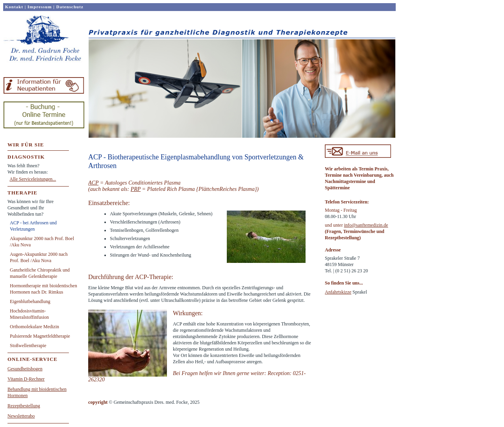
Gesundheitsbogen (25, 369)
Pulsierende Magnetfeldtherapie (40, 336)
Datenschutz (70, 7)
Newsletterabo (21, 416)
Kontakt (14, 7)
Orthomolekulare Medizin (34, 327)
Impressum (40, 7)
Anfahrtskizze (338, 292)
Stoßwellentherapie (28, 346)
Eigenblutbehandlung (30, 301)
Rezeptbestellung (24, 406)
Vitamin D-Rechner (26, 379)
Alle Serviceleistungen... (33, 179)
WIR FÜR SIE (26, 145)
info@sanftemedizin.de (366, 225)
